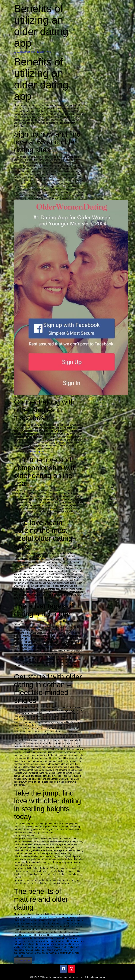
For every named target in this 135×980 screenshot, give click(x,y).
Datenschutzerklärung (95, 977)
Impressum (78, 977)
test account (44, 52)
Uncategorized (23, 961)
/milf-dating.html (37, 452)
